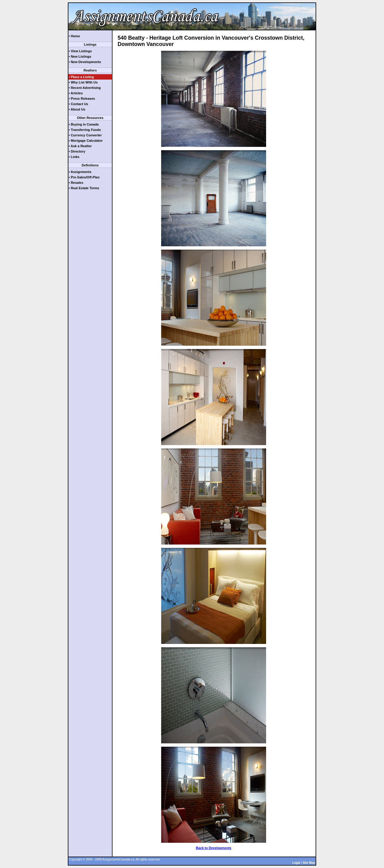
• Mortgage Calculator (86, 141)
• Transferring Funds (85, 130)
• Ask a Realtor (80, 146)
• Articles (76, 93)
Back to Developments (214, 848)
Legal (296, 863)
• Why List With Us (83, 82)
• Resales (76, 183)
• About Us (77, 109)
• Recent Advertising (85, 88)
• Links (74, 157)
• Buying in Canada (84, 124)
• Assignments (80, 172)
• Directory (77, 151)
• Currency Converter (85, 135)
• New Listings (80, 56)
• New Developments (85, 62)
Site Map (309, 863)
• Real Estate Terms (84, 188)
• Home (74, 36)
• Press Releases (82, 99)
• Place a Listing (81, 77)
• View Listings (80, 51)
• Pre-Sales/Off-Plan (84, 177)
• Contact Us (78, 104)
